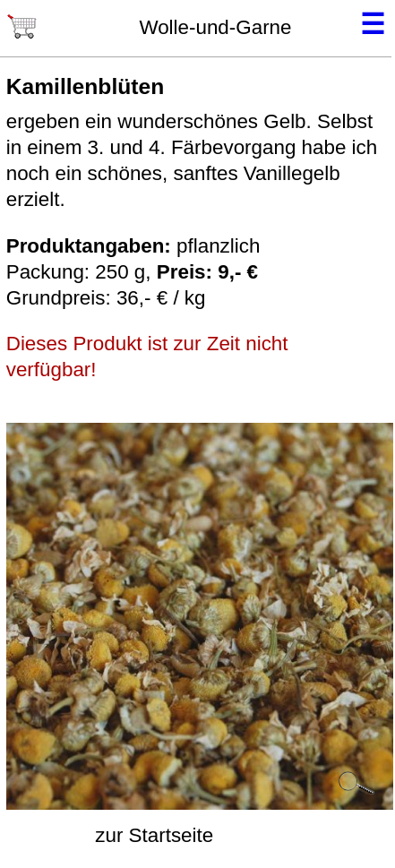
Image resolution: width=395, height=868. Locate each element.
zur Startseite (154, 835)
